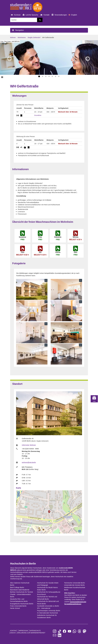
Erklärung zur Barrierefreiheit (31, 633)
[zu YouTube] (69, 631)
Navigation (18, 30)
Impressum (23, 631)
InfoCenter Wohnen (29, 445)
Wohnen (13, 38)
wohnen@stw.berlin (29, 462)
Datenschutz (35, 631)
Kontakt (45, 15)
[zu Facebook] (65, 631)
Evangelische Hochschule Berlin (22, 604)
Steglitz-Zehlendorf (34, 38)
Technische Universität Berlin (75, 583)
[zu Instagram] (55, 631)
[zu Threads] (79, 631)
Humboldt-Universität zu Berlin (48, 606)
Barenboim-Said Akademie (20, 590)
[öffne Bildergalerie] (32, 289)
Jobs (94, 378)
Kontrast (15, 15)
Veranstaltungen (59, 15)
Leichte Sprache (30, 15)
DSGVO (13, 633)
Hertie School (15, 608)
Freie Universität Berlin (18, 606)
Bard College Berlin (17, 587)
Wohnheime (22, 38)
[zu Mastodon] (84, 631)
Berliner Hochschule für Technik (22, 592)
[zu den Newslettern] (55, 635)
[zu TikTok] (60, 631)
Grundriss (38, 115)
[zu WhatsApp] (74, 631)
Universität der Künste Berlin (74, 585)
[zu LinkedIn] (60, 635)
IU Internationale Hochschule (48, 613)
